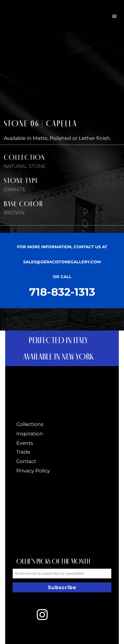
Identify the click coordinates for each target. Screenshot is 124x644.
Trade (23, 452)
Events (25, 443)
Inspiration (30, 434)
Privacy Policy (33, 471)
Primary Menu (114, 16)
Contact (26, 461)
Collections (30, 424)
